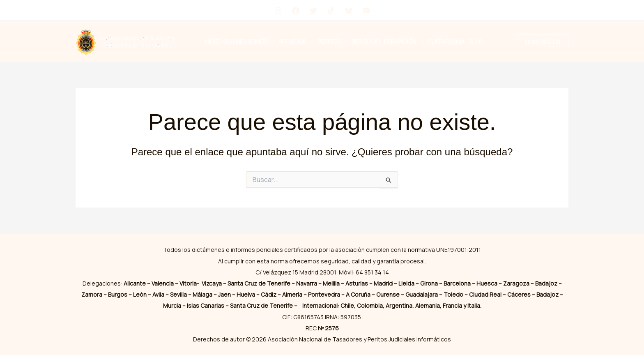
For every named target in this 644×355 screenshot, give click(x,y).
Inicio (211, 41)
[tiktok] (331, 11)
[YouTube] (366, 11)
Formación (404, 41)
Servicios (296, 41)
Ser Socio (366, 41)
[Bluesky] (349, 11)
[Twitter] (313, 11)
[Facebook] (296, 11)
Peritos (333, 41)
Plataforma (446, 41)
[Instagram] (278, 11)
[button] (271, 41)
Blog (475, 41)
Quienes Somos (249, 41)
